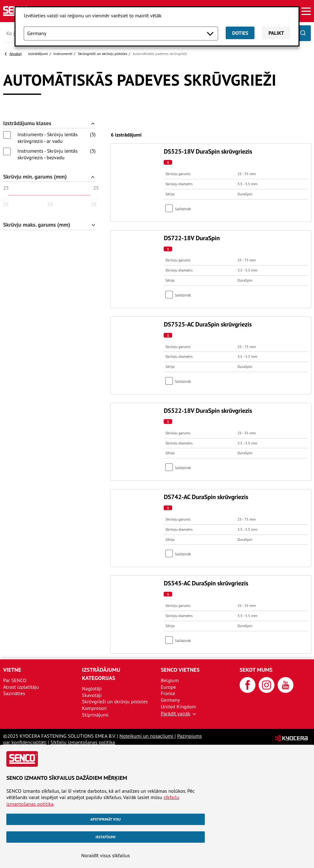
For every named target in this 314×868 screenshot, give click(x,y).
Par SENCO (15, 680)
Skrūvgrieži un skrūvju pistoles (103, 54)
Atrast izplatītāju (21, 687)
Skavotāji (92, 695)
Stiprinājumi (95, 715)
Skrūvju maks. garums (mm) (37, 225)
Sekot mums (256, 670)
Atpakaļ (16, 54)
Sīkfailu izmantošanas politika (83, 742)
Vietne (12, 670)
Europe (168, 687)
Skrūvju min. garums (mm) (35, 177)
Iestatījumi (106, 837)
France (168, 693)
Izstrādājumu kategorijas (101, 674)
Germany (170, 700)
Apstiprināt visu (105, 819)
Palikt (276, 33)
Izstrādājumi (38, 54)
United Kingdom (178, 706)
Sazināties (14, 693)
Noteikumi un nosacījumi (147, 736)
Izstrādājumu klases (27, 123)
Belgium (170, 680)
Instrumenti (63, 54)
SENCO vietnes (180, 670)
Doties (240, 33)
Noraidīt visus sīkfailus (105, 855)
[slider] (5, 195)
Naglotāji (92, 688)
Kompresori (94, 708)
